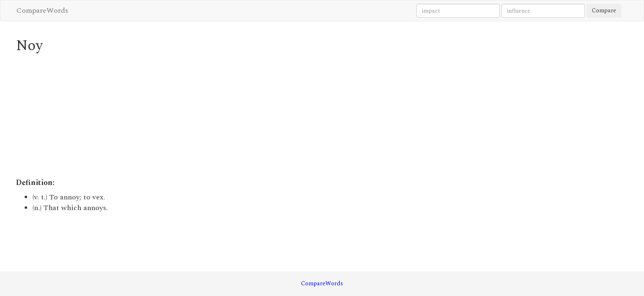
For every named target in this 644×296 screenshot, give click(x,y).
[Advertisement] (244, 116)
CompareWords (42, 10)
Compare (604, 10)
